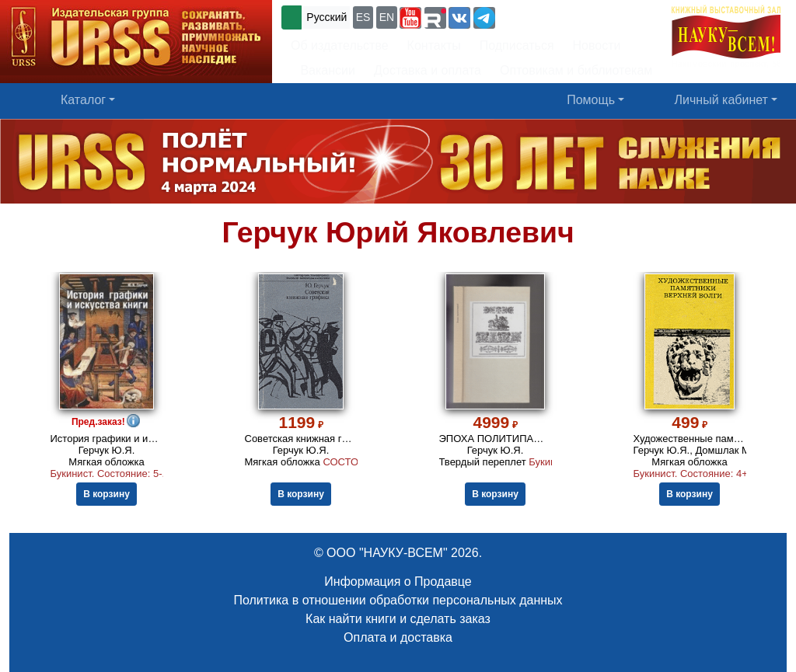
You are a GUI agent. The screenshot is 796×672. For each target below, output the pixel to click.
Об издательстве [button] (340, 45)
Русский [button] (326, 17)
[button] (410, 18)
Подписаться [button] (517, 45)
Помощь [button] (591, 100)
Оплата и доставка (398, 637)
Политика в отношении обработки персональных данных (398, 600)
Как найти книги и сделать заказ (398, 619)
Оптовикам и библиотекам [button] (576, 70)
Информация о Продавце (398, 581)
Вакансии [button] (323, 70)
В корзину (106, 494)
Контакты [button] (434, 45)
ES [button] (363, 17)
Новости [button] (597, 45)
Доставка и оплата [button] (428, 70)
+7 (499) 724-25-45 (555, 16)
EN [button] (387, 17)
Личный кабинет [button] (721, 100)
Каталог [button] (83, 100)
